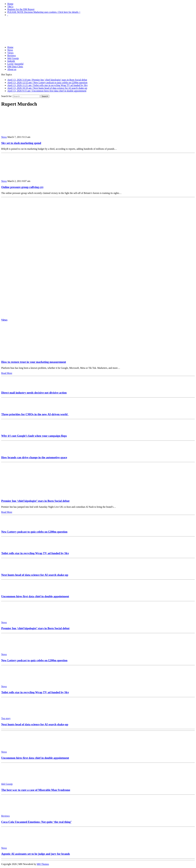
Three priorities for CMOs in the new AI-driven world (35, 414)
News (10, 50)
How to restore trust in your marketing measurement (34, 362)
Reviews (12, 55)
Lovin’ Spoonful (15, 64)
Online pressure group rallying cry (22, 187)
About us (12, 69)
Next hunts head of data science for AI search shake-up (35, 575)
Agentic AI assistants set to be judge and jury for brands (36, 854)
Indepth (11, 61)
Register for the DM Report (21, 9)
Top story (6, 718)
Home (10, 4)
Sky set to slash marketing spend (21, 143)
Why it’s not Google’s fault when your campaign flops (34, 436)
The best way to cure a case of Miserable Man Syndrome (36, 790)
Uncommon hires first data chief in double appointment (35, 596)
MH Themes (43, 864)
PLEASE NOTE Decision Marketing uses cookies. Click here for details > (44, 12)
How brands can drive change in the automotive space (34, 457)
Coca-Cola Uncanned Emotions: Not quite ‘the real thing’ (36, 822)
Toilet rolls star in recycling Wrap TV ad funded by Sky (35, 553)
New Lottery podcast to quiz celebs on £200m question (34, 532)
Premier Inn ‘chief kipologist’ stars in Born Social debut (35, 501)
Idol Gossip (13, 58)
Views (10, 53)
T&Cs (10, 7)
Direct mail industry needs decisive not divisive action (34, 393)
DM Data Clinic (15, 67)
